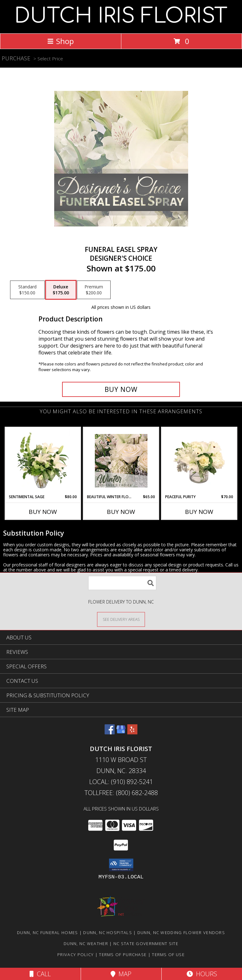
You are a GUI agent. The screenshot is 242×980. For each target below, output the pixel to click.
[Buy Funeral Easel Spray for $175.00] (121, 389)
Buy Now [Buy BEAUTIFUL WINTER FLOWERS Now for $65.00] (121, 512)
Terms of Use (168, 955)
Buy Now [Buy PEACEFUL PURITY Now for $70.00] (199, 512)
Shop (60, 41)
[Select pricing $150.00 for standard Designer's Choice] (27, 290)
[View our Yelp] (132, 732)
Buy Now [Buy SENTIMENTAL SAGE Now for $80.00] (43, 512)
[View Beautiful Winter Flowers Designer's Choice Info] (121, 461)
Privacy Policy (75, 955)
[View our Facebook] (110, 732)
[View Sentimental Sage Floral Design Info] (43, 461)
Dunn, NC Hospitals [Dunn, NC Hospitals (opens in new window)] (107, 933)
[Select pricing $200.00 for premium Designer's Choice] (94, 290)
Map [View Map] (121, 974)
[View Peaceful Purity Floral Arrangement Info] (199, 461)
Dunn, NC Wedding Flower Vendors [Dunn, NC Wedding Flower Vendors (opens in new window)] (181, 933)
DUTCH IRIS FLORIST (121, 16)
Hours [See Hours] (202, 974)
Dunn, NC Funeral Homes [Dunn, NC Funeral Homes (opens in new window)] (48, 933)
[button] (121, 865)
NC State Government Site (146, 944)
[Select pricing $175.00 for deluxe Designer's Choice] (61, 290)
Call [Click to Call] (40, 974)
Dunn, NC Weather (86, 944)
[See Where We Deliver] (121, 619)
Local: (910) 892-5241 (121, 782)
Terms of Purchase (123, 955)
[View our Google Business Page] (121, 732)
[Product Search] (122, 583)
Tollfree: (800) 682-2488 (121, 793)
